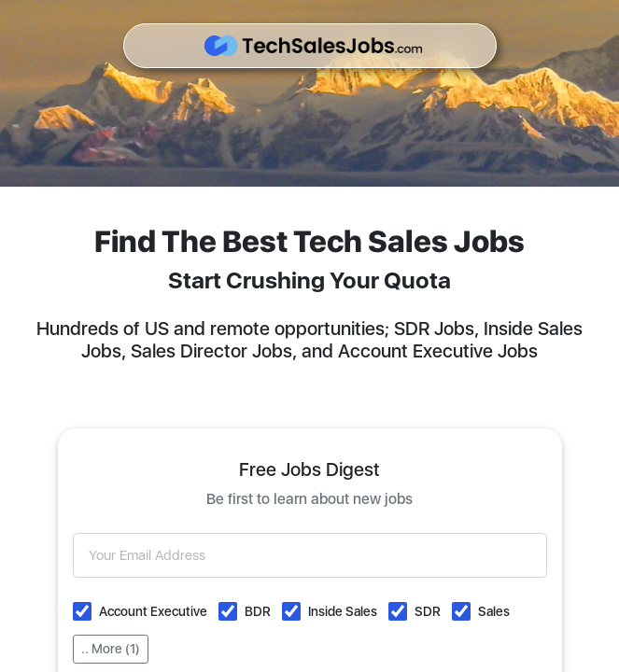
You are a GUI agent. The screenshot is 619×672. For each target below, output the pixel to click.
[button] (82, 611)
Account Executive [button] (153, 611)
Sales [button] (494, 611)
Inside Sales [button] (343, 611)
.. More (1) (111, 649)
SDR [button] (428, 611)
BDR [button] (258, 611)
